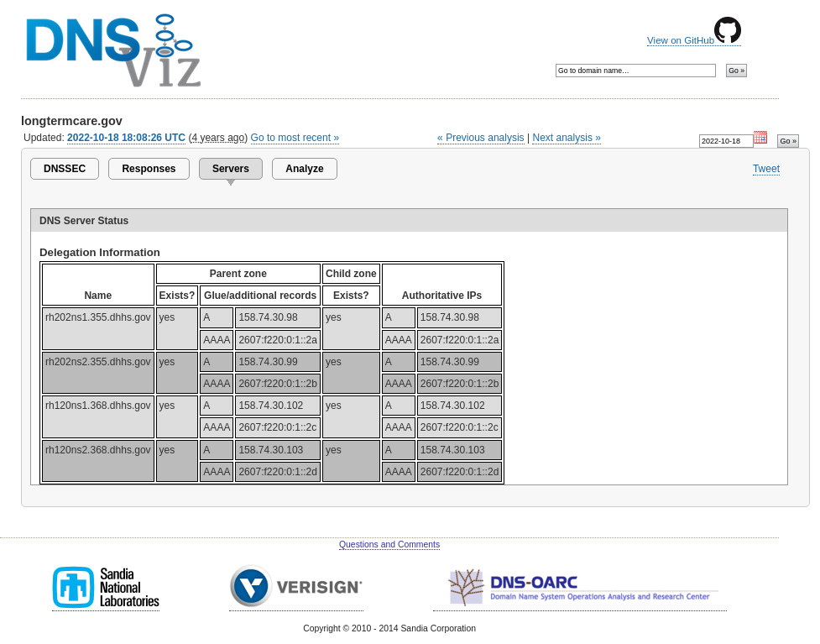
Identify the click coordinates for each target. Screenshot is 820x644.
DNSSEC (65, 169)
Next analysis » (566, 138)
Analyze (304, 169)
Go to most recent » (295, 138)
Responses (149, 169)
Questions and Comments (389, 545)
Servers (231, 169)
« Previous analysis (481, 138)
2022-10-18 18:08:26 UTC (126, 138)
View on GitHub (694, 40)
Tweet (766, 169)
